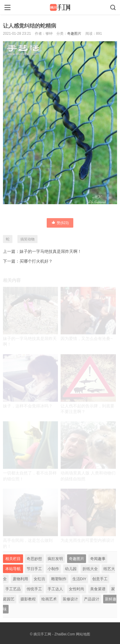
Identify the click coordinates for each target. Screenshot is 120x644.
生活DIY (80, 579)
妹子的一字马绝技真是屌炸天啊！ (51, 251)
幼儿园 (71, 569)
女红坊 (39, 579)
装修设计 (70, 599)
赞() (60, 223)
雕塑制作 (59, 579)
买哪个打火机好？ (36, 261)
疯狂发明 (55, 559)
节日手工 (34, 569)
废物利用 (20, 579)
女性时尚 (77, 589)
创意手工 (100, 579)
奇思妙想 (34, 559)
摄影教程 (28, 599)
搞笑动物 (27, 239)
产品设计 (92, 599)
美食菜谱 (98, 589)
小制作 (53, 569)
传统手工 (34, 589)
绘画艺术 (49, 599)
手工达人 (55, 589)
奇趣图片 (74, 34)
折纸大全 (90, 569)
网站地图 (83, 634)
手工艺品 (13, 589)
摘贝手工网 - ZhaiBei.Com (54, 634)
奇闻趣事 (98, 559)
